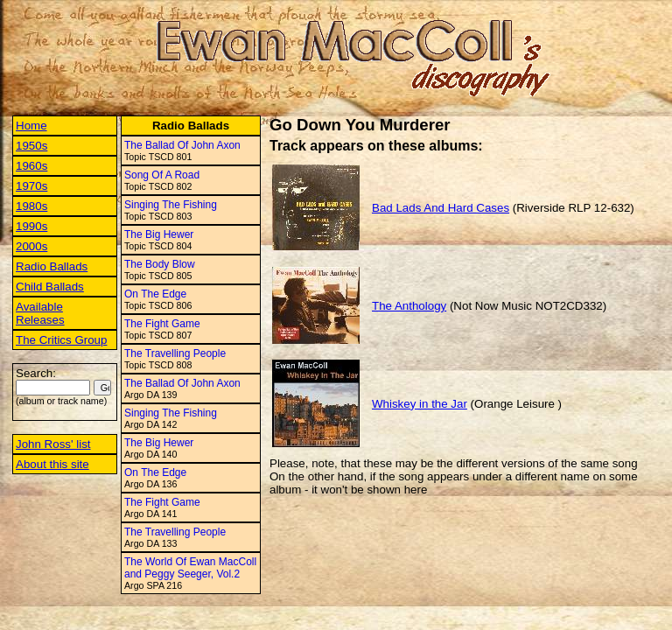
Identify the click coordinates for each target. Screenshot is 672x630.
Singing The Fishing (171, 205)
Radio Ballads (52, 266)
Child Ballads (50, 287)
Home (31, 126)
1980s (31, 206)
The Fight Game (162, 324)
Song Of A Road (162, 175)
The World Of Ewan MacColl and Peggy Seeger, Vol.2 (190, 568)
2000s (31, 246)
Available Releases (40, 313)
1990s (31, 226)
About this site (52, 464)
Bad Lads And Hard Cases (441, 208)
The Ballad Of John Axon (182, 145)
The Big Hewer (159, 234)
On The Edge (155, 294)
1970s (31, 186)
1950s (31, 146)
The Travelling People (175, 353)
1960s (31, 166)
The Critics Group (61, 340)
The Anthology (409, 306)
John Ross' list (53, 444)
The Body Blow (160, 264)
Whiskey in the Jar (420, 404)
